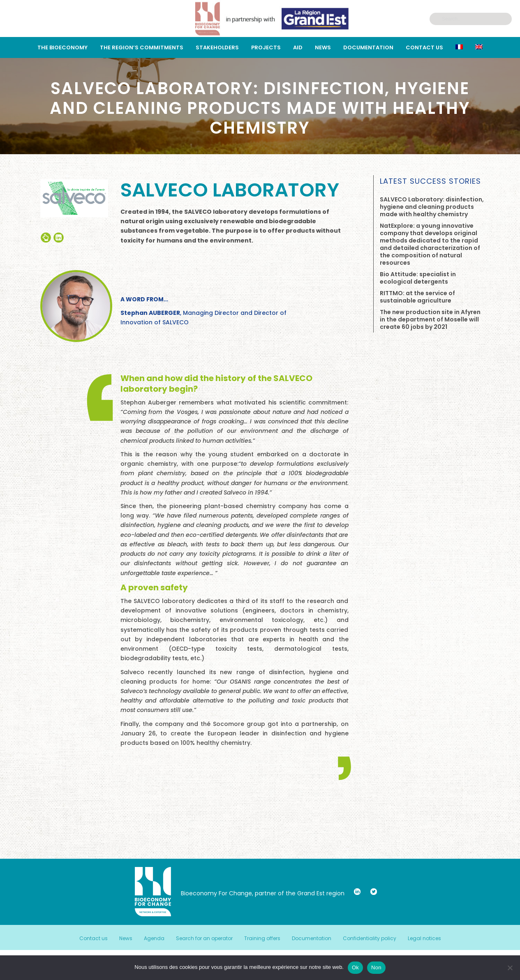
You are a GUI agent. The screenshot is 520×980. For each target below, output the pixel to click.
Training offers (262, 938)
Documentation (368, 47)
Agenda (154, 938)
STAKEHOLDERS (217, 47)
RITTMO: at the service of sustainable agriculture (417, 297)
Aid (298, 47)
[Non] (510, 968)
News (323, 47)
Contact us (424, 47)
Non (376, 967)
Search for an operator (204, 938)
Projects (266, 47)
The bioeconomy (62, 47)
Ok (355, 967)
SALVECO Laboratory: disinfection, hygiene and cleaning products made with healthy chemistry (432, 207)
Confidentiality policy (370, 938)
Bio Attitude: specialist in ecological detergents (418, 278)
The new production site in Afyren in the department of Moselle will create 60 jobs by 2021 (430, 319)
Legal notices (424, 938)
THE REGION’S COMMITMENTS (142, 47)
